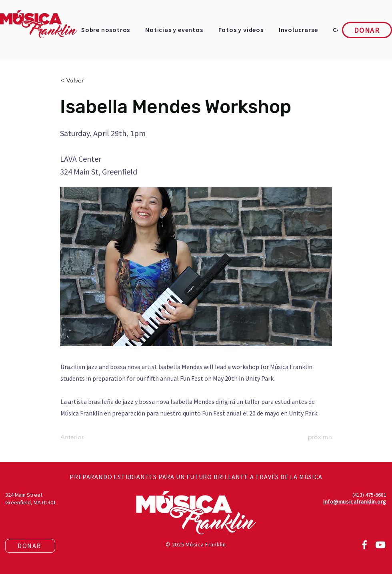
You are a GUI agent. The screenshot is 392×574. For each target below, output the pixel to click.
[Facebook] (364, 545)
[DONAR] (367, 30)
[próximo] (312, 437)
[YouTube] (380, 545)
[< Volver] (87, 80)
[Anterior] (87, 437)
